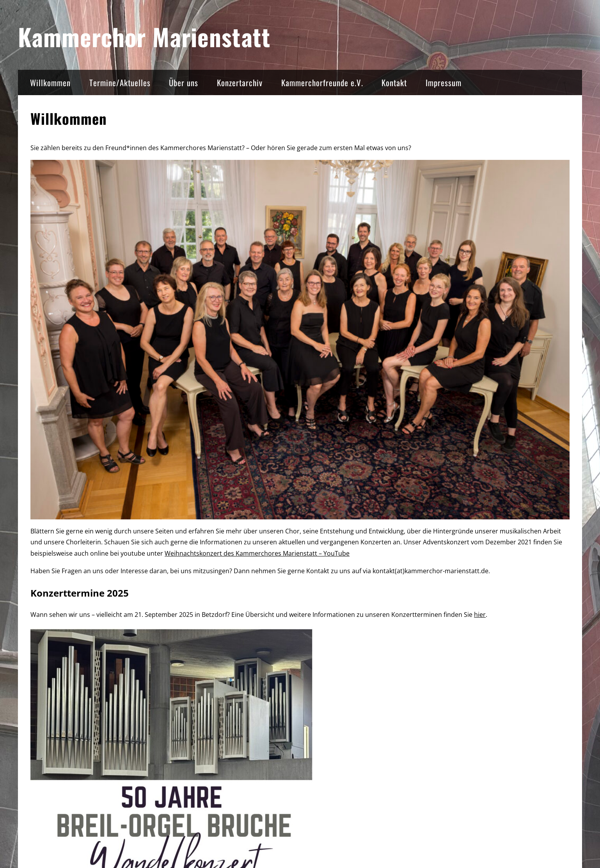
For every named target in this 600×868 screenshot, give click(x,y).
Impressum (444, 82)
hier (480, 615)
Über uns (184, 82)
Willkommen (50, 82)
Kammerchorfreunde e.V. (322, 82)
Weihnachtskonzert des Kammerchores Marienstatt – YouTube (257, 553)
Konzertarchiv (240, 82)
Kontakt (394, 82)
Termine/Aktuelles (120, 82)
